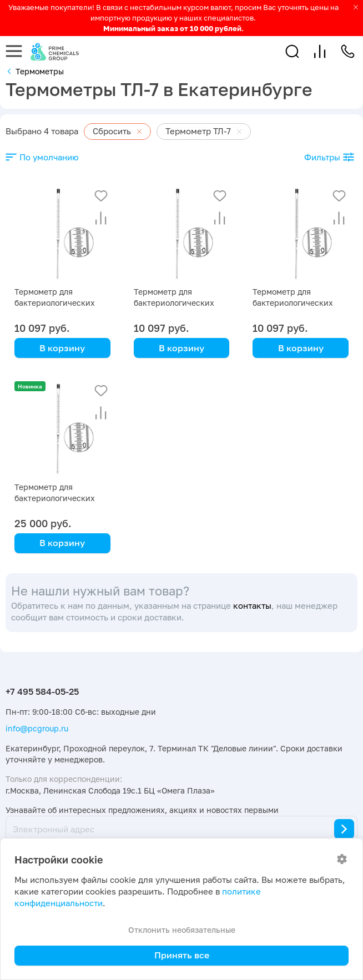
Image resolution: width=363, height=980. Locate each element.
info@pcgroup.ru (37, 728)
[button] (292, 51)
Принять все (182, 955)
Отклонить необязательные (182, 930)
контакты (252, 606)
